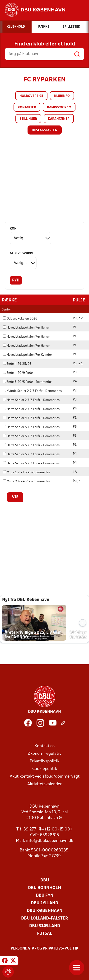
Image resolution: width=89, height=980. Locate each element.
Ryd (16, 280)
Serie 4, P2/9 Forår (18, 373)
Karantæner (59, 119)
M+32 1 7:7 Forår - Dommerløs (26, 472)
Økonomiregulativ (44, 753)
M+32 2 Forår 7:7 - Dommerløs (26, 481)
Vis (15, 497)
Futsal (44, 933)
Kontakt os (44, 746)
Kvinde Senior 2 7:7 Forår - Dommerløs (32, 391)
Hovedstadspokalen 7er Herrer (26, 327)
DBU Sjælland (45, 926)
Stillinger (28, 119)
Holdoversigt (31, 96)
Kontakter (27, 107)
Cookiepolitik (45, 769)
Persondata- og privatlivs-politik (45, 948)
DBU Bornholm (45, 888)
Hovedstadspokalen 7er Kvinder (27, 355)
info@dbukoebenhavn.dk (50, 841)
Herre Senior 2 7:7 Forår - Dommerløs (31, 400)
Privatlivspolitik (44, 761)
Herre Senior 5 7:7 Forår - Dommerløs (31, 427)
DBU (45, 880)
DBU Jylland (44, 903)
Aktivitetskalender (44, 784)
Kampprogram (59, 107)
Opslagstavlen (45, 130)
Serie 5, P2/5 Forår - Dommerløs (28, 382)
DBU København (45, 911)
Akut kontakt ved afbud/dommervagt (45, 776)
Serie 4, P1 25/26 (17, 364)
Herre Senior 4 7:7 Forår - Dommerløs (31, 418)
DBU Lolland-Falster (45, 918)
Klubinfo (62, 96)
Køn (13, 229)
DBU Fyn (45, 895)
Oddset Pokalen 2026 (20, 318)
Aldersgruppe (22, 253)
